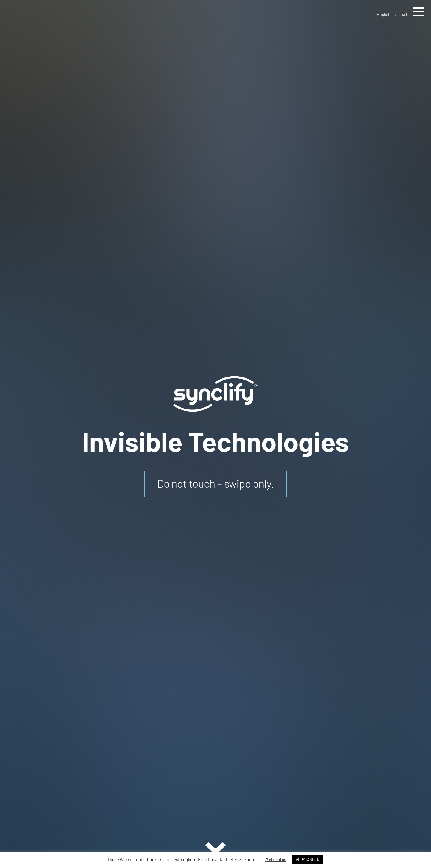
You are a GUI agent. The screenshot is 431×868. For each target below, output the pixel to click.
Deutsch (401, 14)
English (384, 14)
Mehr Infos (276, 859)
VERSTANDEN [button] (308, 860)
